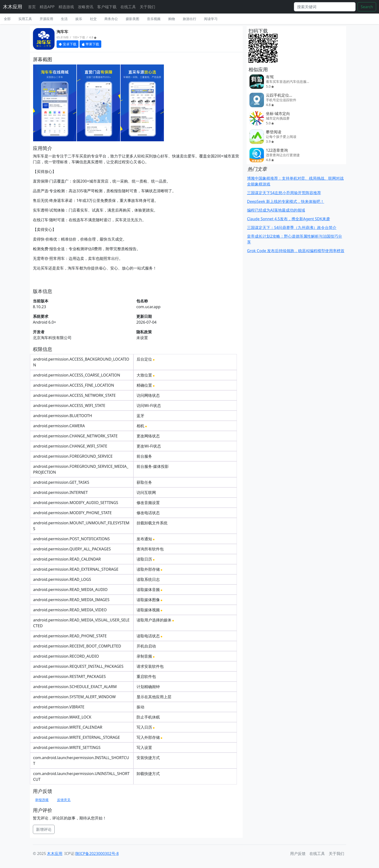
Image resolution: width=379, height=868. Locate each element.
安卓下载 (68, 44)
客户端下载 (107, 7)
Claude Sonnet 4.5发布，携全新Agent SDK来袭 (288, 219)
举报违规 (42, 800)
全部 (7, 19)
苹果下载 (91, 44)
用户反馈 (298, 854)
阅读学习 (211, 19)
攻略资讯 (86, 7)
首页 (32, 7)
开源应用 (46, 19)
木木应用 (13, 7)
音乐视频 (154, 19)
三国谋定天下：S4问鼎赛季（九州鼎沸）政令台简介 (292, 228)
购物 (172, 19)
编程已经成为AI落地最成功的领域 (276, 210)
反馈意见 (64, 800)
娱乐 (79, 19)
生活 (64, 19)
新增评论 (44, 829)
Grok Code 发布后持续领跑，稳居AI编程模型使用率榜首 (296, 251)
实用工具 (25, 19)
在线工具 (128, 7)
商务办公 (111, 19)
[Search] (325, 7)
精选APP (47, 7)
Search (367, 7)
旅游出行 (189, 19)
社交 (93, 19)
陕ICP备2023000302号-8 (97, 854)
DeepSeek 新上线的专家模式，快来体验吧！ (286, 201)
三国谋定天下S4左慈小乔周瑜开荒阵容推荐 (284, 193)
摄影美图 (132, 19)
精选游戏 (66, 7)
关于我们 (147, 7)
